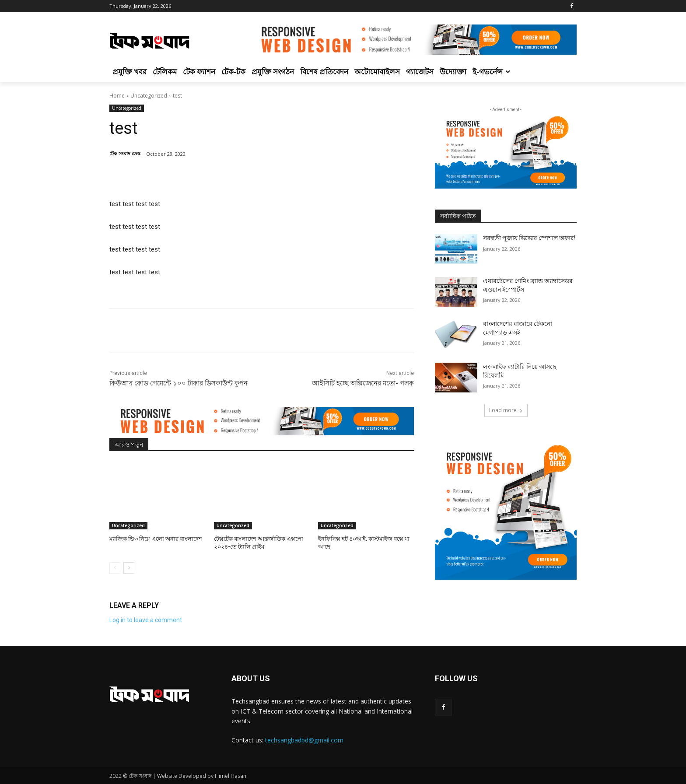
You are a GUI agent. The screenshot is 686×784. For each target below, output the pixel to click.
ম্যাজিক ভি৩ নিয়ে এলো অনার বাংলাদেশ (156, 539)
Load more (506, 410)
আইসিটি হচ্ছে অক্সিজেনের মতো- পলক (363, 383)
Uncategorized (149, 96)
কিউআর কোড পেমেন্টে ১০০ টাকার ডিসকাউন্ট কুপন (178, 383)
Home (117, 96)
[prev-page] (115, 568)
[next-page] (129, 568)
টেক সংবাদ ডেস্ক (125, 153)
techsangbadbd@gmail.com (304, 740)
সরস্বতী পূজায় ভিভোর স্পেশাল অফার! (529, 238)
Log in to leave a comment (146, 620)
